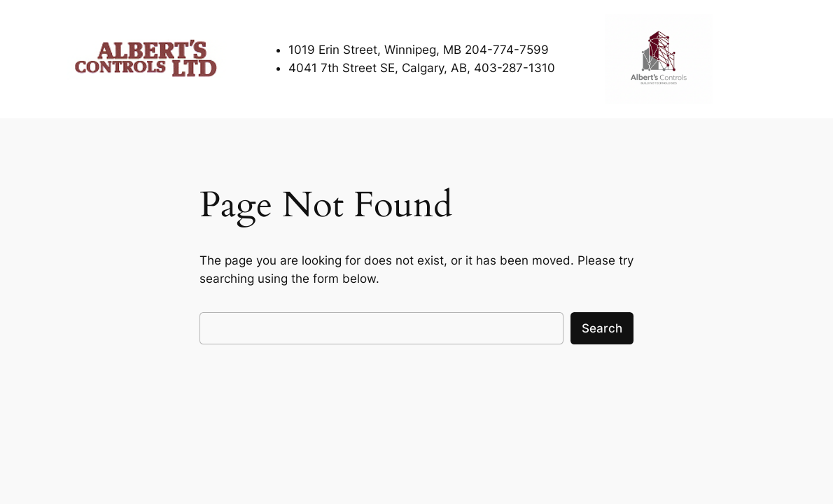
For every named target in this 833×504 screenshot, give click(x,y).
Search (602, 328)
